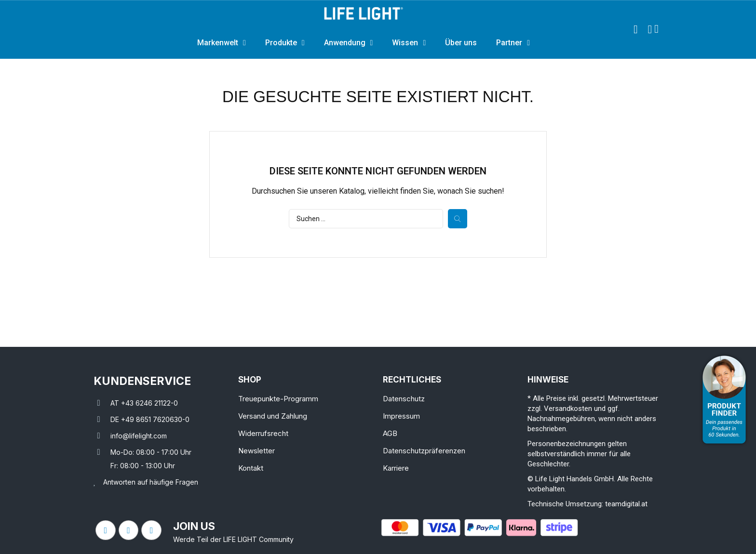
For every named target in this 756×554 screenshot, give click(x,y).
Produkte (285, 43)
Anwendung (349, 43)
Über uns (461, 43)
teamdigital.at (626, 504)
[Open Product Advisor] (724, 400)
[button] (635, 29)
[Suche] (366, 219)
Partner (513, 43)
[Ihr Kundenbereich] (650, 29)
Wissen (409, 43)
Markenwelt (222, 43)
